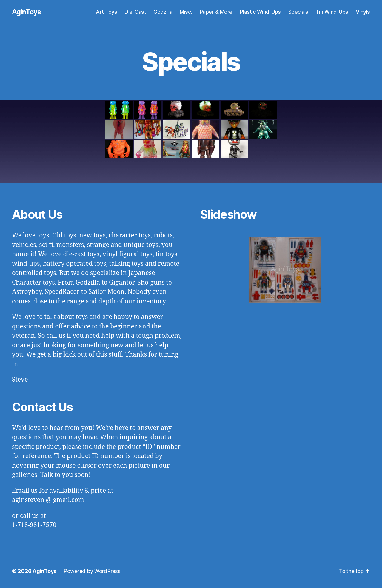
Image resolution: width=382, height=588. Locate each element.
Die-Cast (135, 12)
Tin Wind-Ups (332, 12)
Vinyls (363, 12)
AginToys (27, 12)
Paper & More (216, 12)
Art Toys (106, 12)
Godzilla (163, 12)
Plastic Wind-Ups (260, 12)
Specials (298, 12)
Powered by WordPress (93, 571)
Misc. (186, 12)
